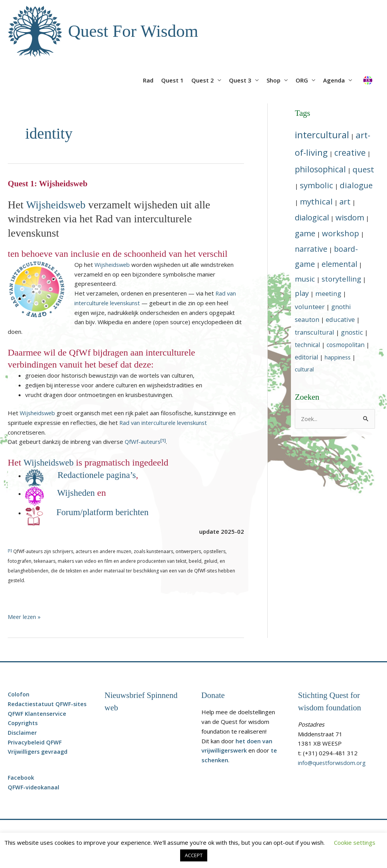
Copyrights (23, 723)
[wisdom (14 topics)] (350, 218)
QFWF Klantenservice (38, 713)
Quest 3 (240, 81)
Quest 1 (172, 81)
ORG (302, 81)
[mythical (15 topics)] (316, 201)
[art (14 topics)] (345, 201)
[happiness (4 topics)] (338, 357)
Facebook (21, 778)
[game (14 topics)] (305, 234)
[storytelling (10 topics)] (341, 279)
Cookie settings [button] (355, 842)
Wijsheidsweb (57, 205)
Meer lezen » (25, 617)
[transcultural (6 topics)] (315, 333)
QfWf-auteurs (143, 442)
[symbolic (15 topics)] (316, 186)
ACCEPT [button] (194, 855)
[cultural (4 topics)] (304, 369)
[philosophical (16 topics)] (320, 170)
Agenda (334, 81)
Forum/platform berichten (105, 512)
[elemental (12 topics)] (339, 264)
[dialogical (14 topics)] (312, 218)
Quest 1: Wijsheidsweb (48, 184)
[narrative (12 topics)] (311, 249)
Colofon (19, 694)
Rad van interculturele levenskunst (165, 423)
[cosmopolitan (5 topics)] (346, 345)
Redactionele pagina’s (99, 475)
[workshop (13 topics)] (341, 234)
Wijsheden (77, 493)
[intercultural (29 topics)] (322, 135)
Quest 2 (203, 81)
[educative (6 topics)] (340, 320)
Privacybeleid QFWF (35, 742)
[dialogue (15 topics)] (356, 186)
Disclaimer (23, 733)
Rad (148, 81)
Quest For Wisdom (135, 31)
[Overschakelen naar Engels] (368, 78)
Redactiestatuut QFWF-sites (48, 704)
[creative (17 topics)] (350, 152)
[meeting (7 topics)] (328, 293)
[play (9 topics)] (302, 293)
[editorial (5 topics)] (306, 357)
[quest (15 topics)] (363, 170)
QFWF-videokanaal (34, 787)
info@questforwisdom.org (333, 763)
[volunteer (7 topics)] (310, 307)
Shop (273, 81)
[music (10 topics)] (305, 279)
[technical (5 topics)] (307, 345)
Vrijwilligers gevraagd (38, 752)
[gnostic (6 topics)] (352, 333)
